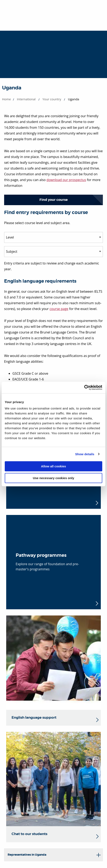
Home (6, 99)
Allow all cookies (54, 466)
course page (59, 309)
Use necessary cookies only (53, 478)
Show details (85, 454)
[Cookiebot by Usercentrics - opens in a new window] (84, 387)
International (26, 99)
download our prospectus (66, 180)
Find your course (54, 200)
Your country (52, 99)
